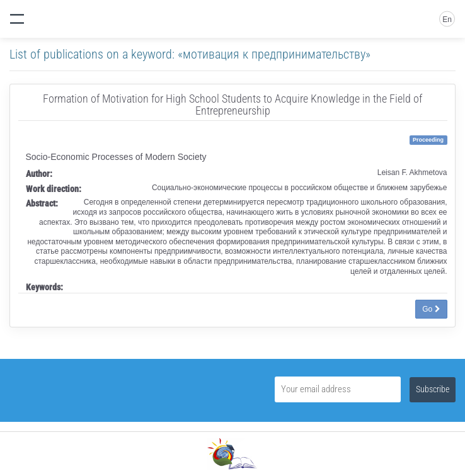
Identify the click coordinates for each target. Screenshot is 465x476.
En (447, 20)
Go (431, 309)
